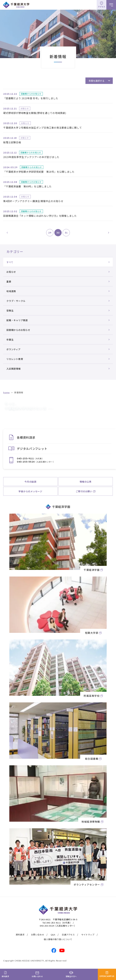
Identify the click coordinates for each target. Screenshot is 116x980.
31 (66, 233)
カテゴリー (15, 252)
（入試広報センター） (36, 462)
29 (50, 233)
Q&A (53, 935)
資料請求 (20, 935)
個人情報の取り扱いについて (58, 939)
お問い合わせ (38, 935)
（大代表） (30, 459)
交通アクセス (68, 935)
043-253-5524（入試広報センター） (58, 926)
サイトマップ (88, 935)
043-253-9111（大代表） (59, 923)
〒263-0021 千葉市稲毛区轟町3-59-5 (58, 919)
